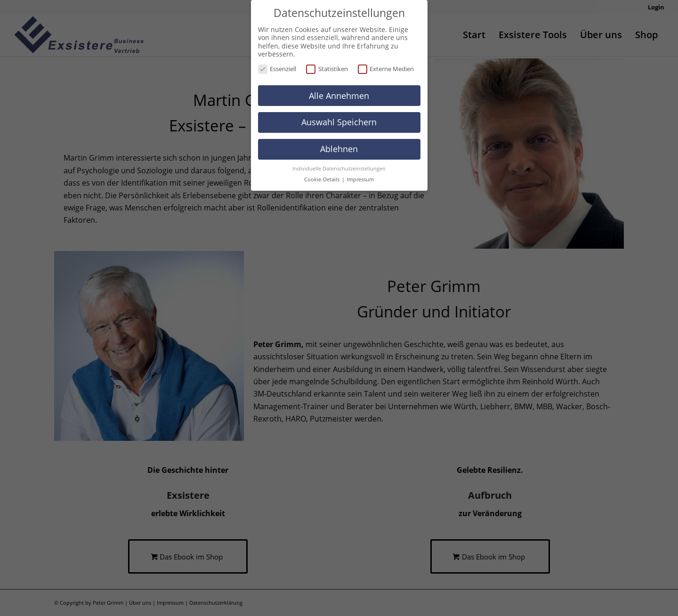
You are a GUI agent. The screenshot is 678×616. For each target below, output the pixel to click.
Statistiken (327, 69)
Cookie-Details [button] (323, 179)
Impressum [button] (360, 179)
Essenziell (277, 69)
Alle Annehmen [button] (339, 96)
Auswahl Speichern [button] (339, 122)
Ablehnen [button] (339, 149)
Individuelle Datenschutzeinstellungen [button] (339, 169)
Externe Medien (386, 69)
